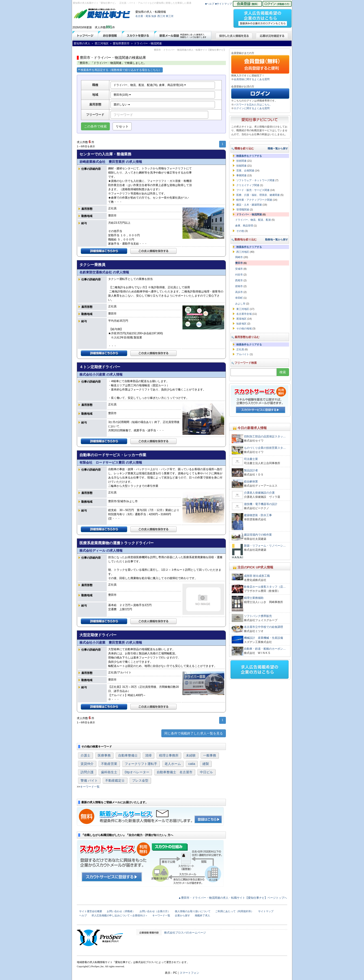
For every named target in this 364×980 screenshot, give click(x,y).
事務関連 (241, 175)
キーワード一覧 (90, 787)
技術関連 (241, 161)
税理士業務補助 (254, 598)
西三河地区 (243, 252)
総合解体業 (251, 482)
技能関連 (241, 166)
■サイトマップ (224, 4)
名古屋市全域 (244, 314)
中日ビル (206, 772)
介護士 (85, 755)
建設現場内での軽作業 (258, 535)
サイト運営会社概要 (91, 911)
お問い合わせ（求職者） (121, 911)
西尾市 (239, 280)
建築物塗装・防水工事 (258, 515)
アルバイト (243, 354)
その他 (240, 231)
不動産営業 (109, 764)
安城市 (239, 269)
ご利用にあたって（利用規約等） (234, 911)
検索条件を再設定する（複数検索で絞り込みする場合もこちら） (120, 70)
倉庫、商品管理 (244, 226)
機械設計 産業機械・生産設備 (263, 638)
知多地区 (241, 324)
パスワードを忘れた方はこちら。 (253, 105)
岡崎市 (239, 257)
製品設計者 (251, 470)
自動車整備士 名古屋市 (175, 772)
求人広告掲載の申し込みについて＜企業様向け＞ (120, 915)
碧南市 (239, 286)
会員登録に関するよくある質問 (252, 79)
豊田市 (239, 263)
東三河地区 (243, 309)
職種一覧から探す (278, 148)
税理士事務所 (169, 755)
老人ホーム (173, 764)
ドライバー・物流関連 (249, 214)
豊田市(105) (122, 95)
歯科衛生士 (109, 772)
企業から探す (182, 915)
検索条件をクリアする (249, 156)
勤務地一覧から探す (277, 239)
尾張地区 (241, 319)
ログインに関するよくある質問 (252, 108)
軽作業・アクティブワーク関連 (254, 200)
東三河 (170, 16)
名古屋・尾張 (143, 16)
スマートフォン (189, 973)
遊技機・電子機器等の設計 (261, 504)
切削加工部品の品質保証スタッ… (265, 436)
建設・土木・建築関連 (249, 205)
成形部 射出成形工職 (257, 576)
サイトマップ (266, 911)
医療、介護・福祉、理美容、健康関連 (258, 195)
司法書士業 (251, 459)
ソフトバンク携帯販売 (258, 616)
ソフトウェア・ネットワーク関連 (255, 180)
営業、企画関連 (245, 170)
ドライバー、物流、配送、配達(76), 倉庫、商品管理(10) (150, 85)
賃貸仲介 (87, 764)
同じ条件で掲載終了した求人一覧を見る (194, 733)
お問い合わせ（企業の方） (155, 911)
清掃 (148, 755)
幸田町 (239, 298)
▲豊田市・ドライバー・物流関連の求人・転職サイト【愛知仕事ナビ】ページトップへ (233, 898)
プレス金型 (140, 780)
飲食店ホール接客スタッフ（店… (265, 587)
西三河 (161, 16)
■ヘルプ (210, 4)
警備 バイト (89, 780)
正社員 (240, 349)
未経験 (191, 755)
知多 (154, 16)
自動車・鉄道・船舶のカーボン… (265, 649)
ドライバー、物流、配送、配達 (253, 220)
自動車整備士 (128, 755)
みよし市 (240, 304)
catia (192, 764)
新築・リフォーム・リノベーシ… (265, 546)
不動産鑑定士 (115, 780)
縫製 (206, 764)
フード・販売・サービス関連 (253, 190)
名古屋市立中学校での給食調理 (263, 627)
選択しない (122, 105)
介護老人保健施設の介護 (259, 493)
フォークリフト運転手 (141, 764)
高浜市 (239, 292)
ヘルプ (83, 915)
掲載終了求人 (202, 915)
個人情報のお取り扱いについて (193, 911)
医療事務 (104, 755)
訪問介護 (87, 772)
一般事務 (210, 755)
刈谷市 (239, 275)
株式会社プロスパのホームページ (185, 933)
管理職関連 (243, 210)
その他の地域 (244, 328)
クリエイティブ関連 (248, 185)
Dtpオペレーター (137, 772)
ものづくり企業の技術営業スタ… (265, 448)
